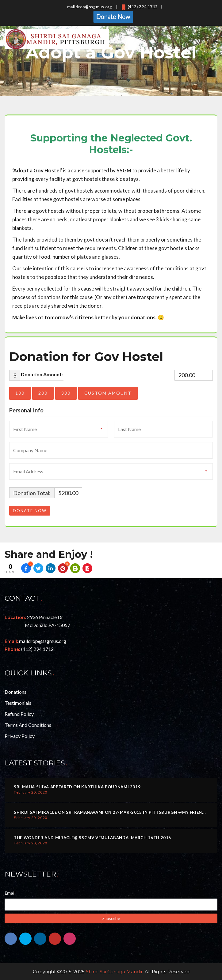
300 (66, 393)
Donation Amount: (42, 374)
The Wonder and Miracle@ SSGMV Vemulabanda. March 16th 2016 (92, 838)
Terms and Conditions (28, 725)
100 (20, 393)
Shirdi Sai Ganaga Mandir (114, 972)
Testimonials (18, 703)
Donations (15, 692)
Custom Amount (108, 393)
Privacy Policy (20, 736)
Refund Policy (19, 714)
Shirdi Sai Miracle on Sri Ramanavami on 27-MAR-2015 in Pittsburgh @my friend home (117, 812)
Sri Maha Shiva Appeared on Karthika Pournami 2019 (77, 787)
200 (43, 393)
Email (10, 893)
